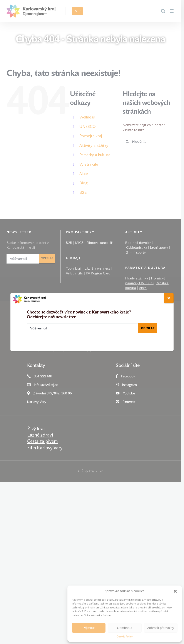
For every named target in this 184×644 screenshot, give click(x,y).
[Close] (169, 298)
